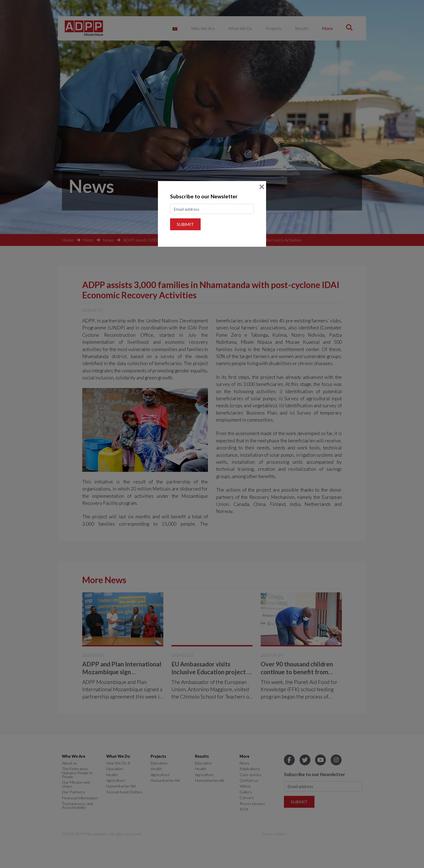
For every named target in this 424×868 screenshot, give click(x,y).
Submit (185, 224)
